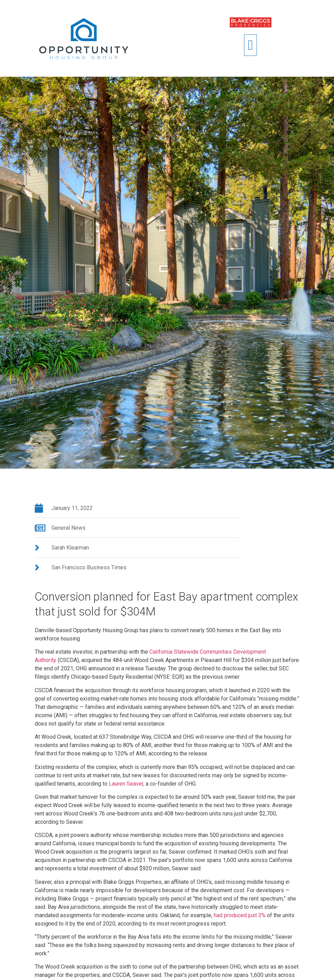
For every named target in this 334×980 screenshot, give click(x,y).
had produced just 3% (240, 915)
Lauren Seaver (126, 784)
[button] (250, 45)
